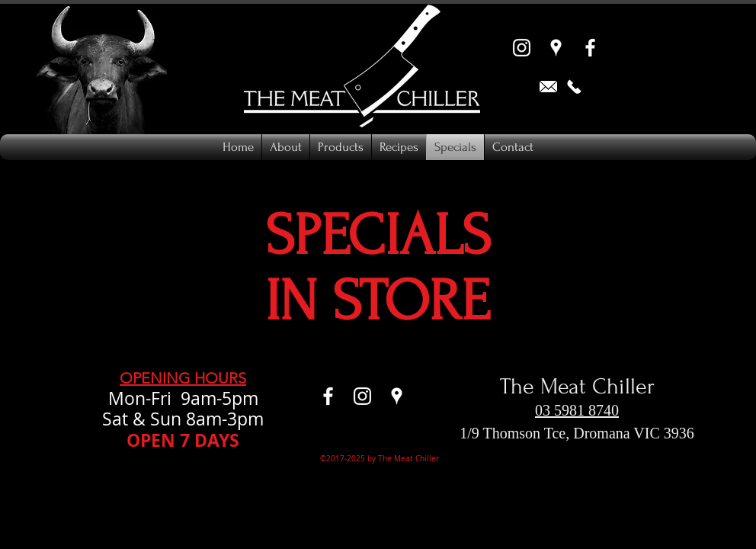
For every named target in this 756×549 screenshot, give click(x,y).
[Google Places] (556, 48)
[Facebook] (590, 48)
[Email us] (548, 87)
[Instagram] (522, 48)
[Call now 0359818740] (574, 87)
